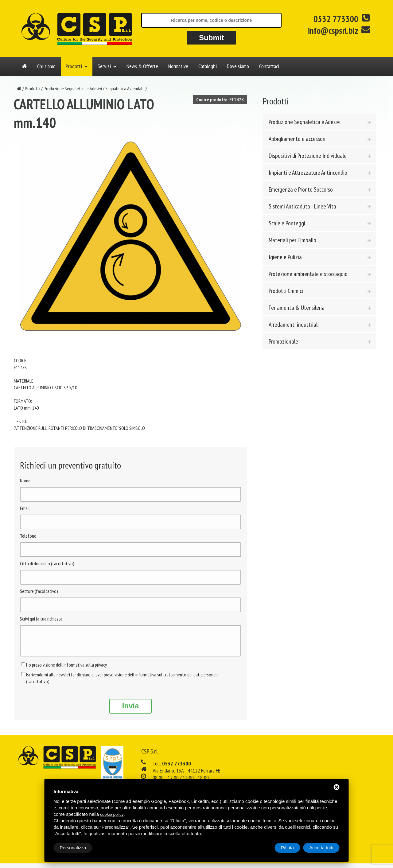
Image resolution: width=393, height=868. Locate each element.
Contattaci (269, 66)
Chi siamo (46, 66)
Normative (178, 66)
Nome (25, 481)
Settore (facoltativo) (39, 591)
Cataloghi (208, 66)
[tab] (319, 122)
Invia (131, 710)
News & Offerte (142, 66)
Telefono (28, 536)
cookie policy (112, 814)
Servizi (104, 66)
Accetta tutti (321, 848)
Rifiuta (288, 848)
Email (25, 508)
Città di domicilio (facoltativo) (47, 563)
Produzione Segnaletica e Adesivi (73, 88)
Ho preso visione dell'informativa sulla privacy (66, 669)
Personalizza (73, 848)
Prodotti (74, 66)
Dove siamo (238, 66)
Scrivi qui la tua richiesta (41, 619)
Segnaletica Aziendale (125, 88)
